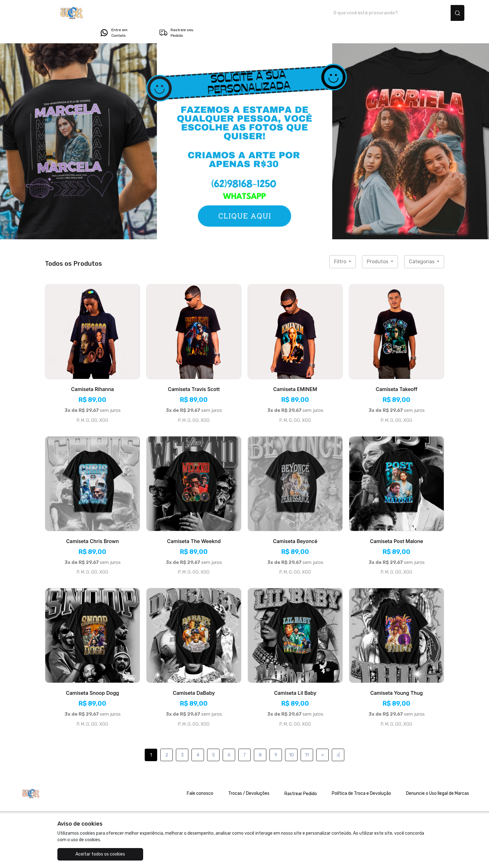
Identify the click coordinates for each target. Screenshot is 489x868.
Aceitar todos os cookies (89, 854)
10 (291, 738)
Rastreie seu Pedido (438, 13)
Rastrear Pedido (301, 776)
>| (338, 738)
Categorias (422, 244)
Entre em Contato (375, 13)
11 (307, 738)
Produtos (378, 244)
